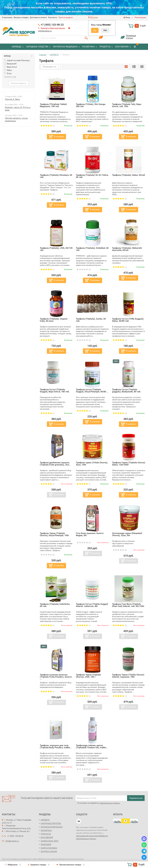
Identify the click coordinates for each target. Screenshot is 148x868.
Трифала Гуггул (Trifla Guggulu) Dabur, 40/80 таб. (128, 320)
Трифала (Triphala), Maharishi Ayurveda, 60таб (127, 249)
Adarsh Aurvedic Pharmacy (17, 60)
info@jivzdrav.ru (45, 31)
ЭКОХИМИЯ (46, 844)
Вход (127, 17)
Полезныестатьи (131, 37)
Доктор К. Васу (12, 99)
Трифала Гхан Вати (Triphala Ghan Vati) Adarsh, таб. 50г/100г (128, 605)
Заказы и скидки (21, 17)
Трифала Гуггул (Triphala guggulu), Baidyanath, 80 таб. (126, 391)
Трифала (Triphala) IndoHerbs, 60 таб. (55, 605)
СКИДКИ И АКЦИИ (49, 851)
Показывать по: (50, 67)
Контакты (53, 17)
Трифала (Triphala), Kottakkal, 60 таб (92, 249)
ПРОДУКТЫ (105, 47)
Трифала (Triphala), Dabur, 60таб (128, 175)
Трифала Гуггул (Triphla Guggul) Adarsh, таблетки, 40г (92, 605)
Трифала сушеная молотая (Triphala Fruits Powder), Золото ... (56, 677)
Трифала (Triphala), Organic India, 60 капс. (54, 320)
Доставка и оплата (38, 17)
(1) (48, 126)
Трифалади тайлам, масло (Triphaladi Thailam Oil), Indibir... (92, 746)
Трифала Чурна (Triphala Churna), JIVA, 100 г (88, 676)
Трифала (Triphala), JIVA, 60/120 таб (56, 249)
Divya (8, 73)
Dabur (8, 70)
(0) (84, 270)
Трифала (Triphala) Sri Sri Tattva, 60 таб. (92, 176)
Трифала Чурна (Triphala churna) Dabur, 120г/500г (129, 464)
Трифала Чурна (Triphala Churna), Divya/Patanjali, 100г (54, 534)
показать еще (10, 77)
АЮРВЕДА (17, 47)
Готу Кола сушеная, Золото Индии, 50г (90, 534)
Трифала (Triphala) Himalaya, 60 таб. (56, 176)
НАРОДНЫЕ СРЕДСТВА (37, 47)
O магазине (7, 17)
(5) (48, 194)
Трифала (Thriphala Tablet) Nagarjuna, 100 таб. (53, 105)
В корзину (59, 136)
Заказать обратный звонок (53, 28)
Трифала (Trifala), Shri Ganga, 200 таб (91, 105)
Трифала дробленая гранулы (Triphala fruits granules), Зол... (55, 464)
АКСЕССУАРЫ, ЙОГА (50, 841)
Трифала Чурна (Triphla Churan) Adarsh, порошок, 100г (128, 676)
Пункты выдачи (66, 17)
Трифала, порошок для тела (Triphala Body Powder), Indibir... (56, 746)
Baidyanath (10, 64)
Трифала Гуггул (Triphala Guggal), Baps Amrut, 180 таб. (55, 391)
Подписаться (136, 798)
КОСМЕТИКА (88, 47)
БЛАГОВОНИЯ (122, 47)
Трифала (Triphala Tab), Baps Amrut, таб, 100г (127, 105)
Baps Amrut (10, 67)
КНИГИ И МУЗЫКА (49, 848)
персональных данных (110, 803)
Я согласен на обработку (98, 803)
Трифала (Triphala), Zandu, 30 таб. (91, 320)
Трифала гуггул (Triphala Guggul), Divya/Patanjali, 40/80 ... (92, 391)
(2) (120, 199)
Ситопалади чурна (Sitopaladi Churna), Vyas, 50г (127, 534)
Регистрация (140, 17)
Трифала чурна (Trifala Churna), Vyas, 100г (92, 464)
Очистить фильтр (19, 83)
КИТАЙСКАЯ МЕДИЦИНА (65, 47)
